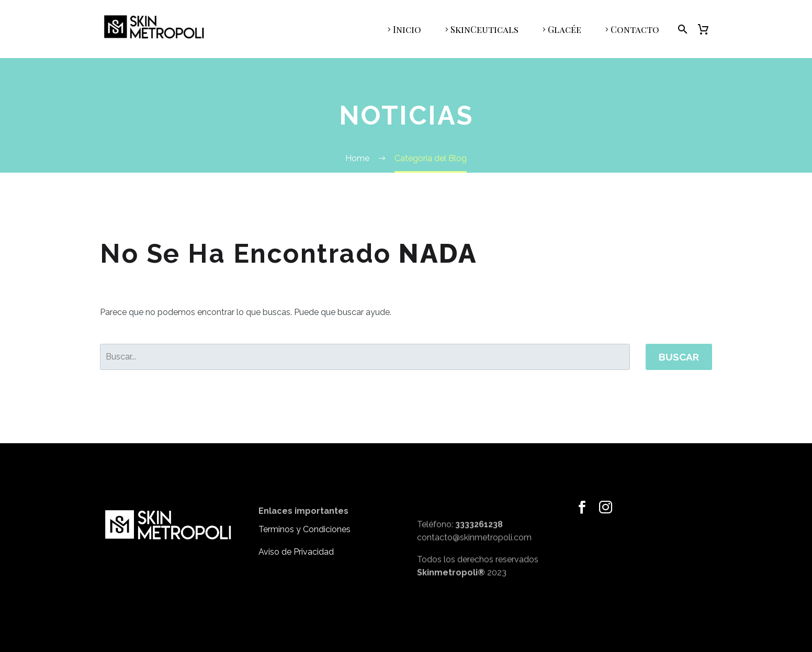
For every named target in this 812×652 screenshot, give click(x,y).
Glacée (565, 29)
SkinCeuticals (484, 29)
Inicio (407, 29)
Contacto (635, 29)
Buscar (679, 357)
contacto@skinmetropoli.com (474, 554)
